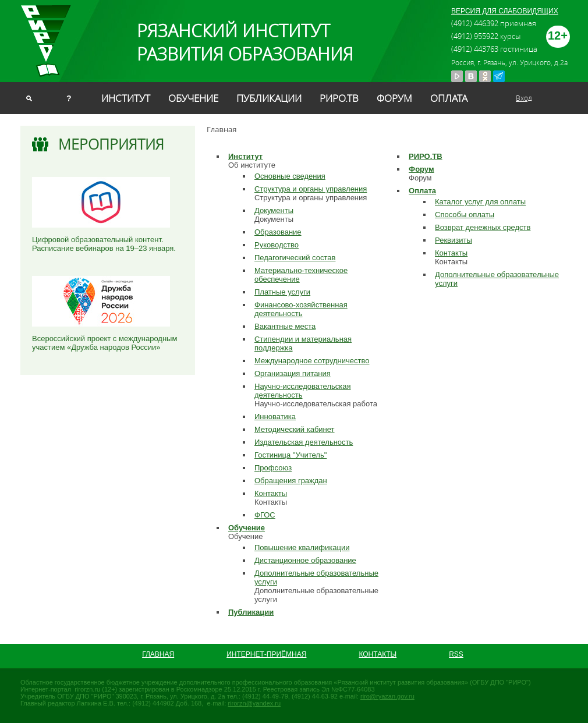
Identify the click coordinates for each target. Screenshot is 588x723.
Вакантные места (285, 326)
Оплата (449, 98)
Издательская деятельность (304, 442)
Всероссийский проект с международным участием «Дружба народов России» (105, 343)
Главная (158, 654)
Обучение (193, 98)
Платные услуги (282, 292)
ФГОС (265, 515)
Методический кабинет (295, 429)
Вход (524, 98)
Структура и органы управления (311, 189)
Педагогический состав (295, 258)
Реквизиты (454, 240)
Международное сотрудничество (312, 361)
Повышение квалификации (302, 547)
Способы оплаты (465, 215)
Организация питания (293, 373)
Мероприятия (111, 144)
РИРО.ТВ (339, 98)
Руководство (277, 245)
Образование (278, 232)
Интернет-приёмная (266, 654)
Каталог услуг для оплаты (480, 202)
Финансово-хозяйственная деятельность (301, 309)
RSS (456, 654)
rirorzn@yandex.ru (254, 703)
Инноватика (275, 417)
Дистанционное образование (305, 560)
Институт (126, 98)
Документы (274, 210)
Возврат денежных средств (483, 227)
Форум (394, 98)
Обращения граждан (291, 481)
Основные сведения (290, 176)
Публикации (269, 98)
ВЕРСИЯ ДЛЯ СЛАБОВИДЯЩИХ (505, 11)
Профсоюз (273, 468)
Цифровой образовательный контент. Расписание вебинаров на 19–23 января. (104, 244)
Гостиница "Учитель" (291, 455)
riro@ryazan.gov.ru (387, 696)
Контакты (271, 493)
